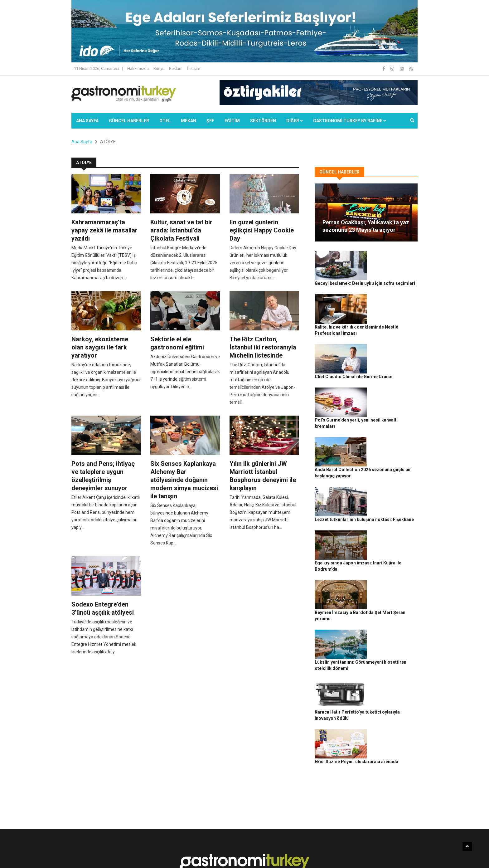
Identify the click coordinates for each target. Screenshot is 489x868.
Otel (165, 121)
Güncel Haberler (129, 121)
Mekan (189, 121)
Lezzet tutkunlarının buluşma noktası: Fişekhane (391, 432)
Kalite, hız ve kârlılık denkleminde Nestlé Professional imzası (392, 295)
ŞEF (210, 121)
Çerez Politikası (370, 853)
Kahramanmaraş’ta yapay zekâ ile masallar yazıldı (104, 230)
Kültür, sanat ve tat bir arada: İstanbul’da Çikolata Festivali (181, 230)
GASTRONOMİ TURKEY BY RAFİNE (350, 121)
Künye (159, 68)
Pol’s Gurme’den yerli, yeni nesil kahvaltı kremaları (394, 363)
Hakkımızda (138, 68)
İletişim (194, 68)
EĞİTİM (232, 121)
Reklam (176, 68)
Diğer (295, 121)
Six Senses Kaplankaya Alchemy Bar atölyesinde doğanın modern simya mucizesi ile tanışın (184, 480)
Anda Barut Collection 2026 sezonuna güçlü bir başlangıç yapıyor (393, 398)
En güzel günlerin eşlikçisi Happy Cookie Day (262, 230)
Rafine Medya (140, 853)
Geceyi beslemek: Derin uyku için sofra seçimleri (392, 260)
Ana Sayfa (87, 121)
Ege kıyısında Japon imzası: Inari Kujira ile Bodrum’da (393, 467)
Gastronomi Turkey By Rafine (182, 853)
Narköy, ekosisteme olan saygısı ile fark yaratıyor (100, 347)
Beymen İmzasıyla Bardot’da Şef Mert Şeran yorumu (390, 501)
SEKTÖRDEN (263, 121)
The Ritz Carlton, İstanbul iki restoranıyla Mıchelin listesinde (263, 347)
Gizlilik (346, 853)
